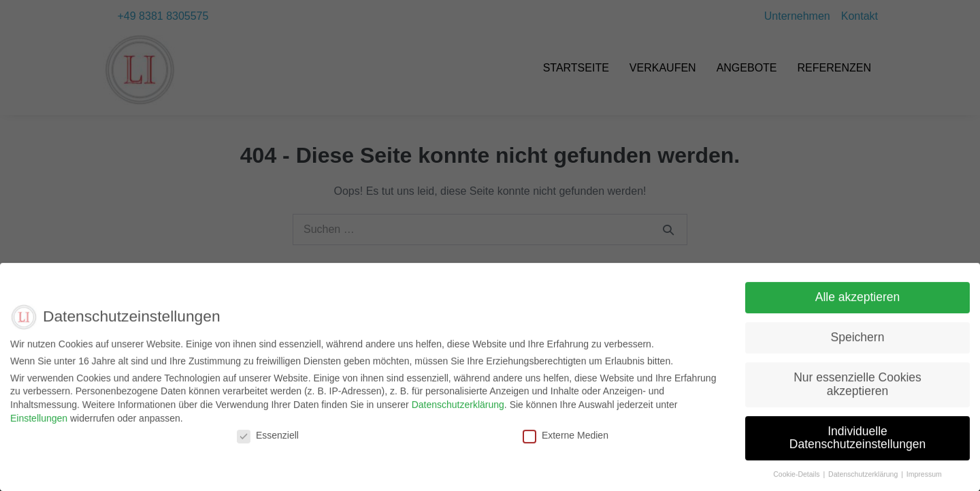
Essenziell (268, 443)
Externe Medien (566, 443)
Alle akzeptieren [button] (858, 305)
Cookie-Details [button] (797, 482)
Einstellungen (39, 426)
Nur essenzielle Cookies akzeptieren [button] (857, 392)
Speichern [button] (858, 345)
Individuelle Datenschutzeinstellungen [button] (857, 445)
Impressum (924, 482)
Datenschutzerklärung (458, 412)
